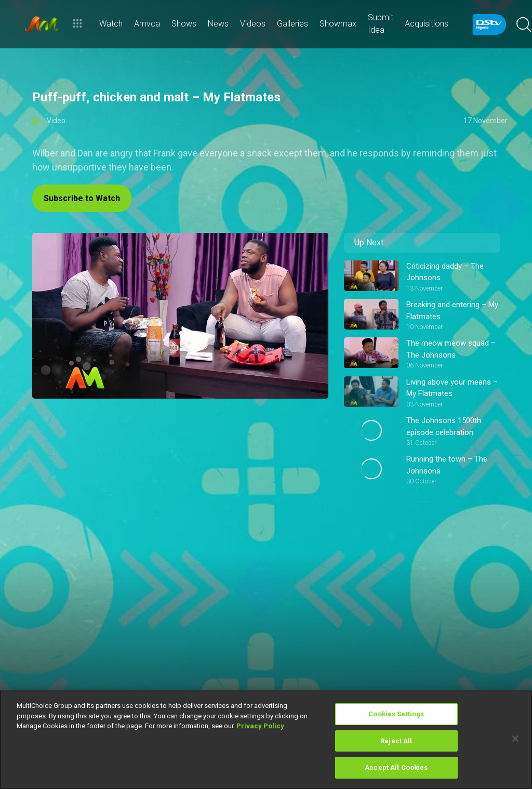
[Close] (515, 739)
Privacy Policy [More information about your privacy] (260, 726)
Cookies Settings (396, 714)
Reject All (396, 741)
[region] (266, 740)
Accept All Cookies (396, 767)
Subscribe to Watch (82, 198)
